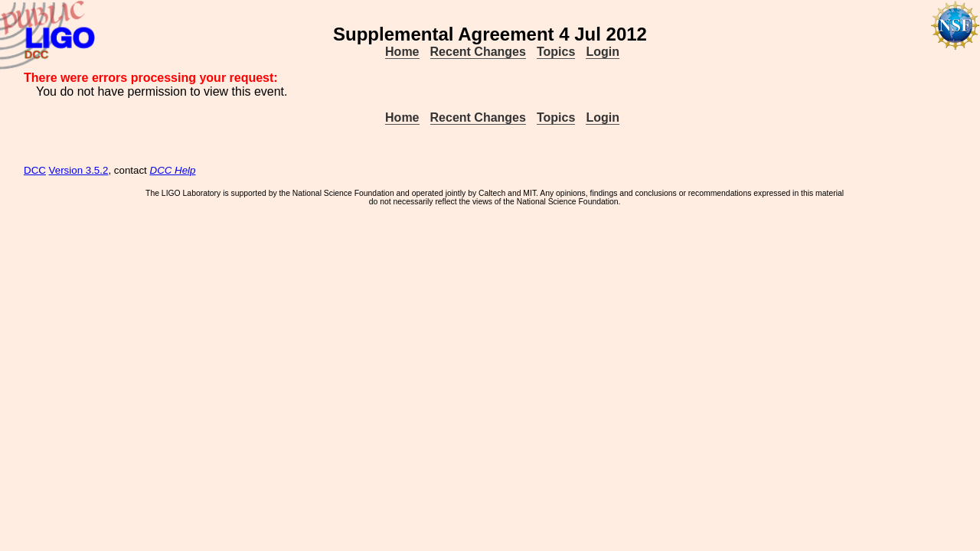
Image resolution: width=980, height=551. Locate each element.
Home (402, 52)
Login (603, 52)
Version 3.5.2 (79, 170)
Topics (556, 52)
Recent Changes (478, 52)
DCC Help (173, 170)
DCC (35, 170)
